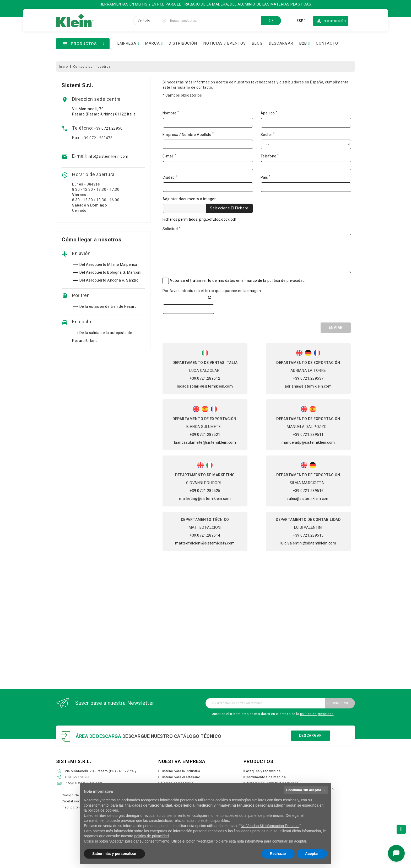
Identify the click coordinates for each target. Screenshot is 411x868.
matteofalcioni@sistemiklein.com (205, 543)
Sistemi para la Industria (180, 771)
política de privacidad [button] (152, 836)
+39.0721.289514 (205, 535)
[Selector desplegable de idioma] (301, 21)
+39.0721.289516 (308, 491)
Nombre (171, 113)
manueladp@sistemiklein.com (308, 442)
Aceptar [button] (312, 854)
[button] (331, 21)
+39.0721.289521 (205, 435)
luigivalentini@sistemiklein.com (308, 543)
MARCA (153, 43)
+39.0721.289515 (308, 535)
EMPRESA (127, 43)
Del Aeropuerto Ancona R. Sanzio (109, 280)
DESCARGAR (281, 43)
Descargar (310, 735)
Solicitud (171, 229)
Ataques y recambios (263, 771)
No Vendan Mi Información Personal (270, 826)
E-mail (169, 156)
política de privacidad (286, 280)
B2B (303, 43)
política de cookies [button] (103, 810)
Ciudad (170, 177)
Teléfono (270, 156)
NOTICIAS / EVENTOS (225, 43)
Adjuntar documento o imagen (190, 199)
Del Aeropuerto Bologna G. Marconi (110, 272)
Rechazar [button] (278, 854)
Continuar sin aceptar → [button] (306, 790)
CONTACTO (327, 43)
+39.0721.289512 (205, 378)
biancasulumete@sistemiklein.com (205, 442)
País (266, 177)
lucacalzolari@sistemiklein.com (205, 386)
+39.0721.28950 (108, 128)
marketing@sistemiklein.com (205, 499)
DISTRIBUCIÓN (183, 43)
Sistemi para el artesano (180, 777)
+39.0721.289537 (308, 378)
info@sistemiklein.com (108, 156)
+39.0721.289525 (205, 491)
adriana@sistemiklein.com (308, 386)
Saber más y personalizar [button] (114, 854)
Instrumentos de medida (266, 777)
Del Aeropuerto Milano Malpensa (108, 264)
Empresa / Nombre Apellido (188, 134)
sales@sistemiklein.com (308, 499)
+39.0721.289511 (308, 435)
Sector (268, 134)
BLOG (257, 43)
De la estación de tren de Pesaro (108, 306)
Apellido (269, 113)
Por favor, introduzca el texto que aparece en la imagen (212, 291)
